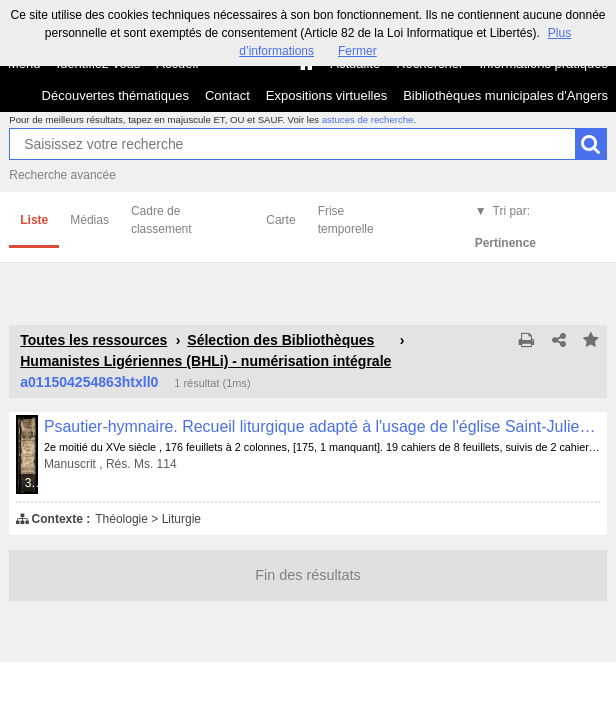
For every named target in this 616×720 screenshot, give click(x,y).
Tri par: (505, 227)
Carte (280, 220)
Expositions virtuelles (326, 95)
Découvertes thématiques (115, 95)
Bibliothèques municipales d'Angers (505, 95)
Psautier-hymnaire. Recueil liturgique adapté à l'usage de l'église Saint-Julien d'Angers (322, 426)
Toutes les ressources (93, 340)
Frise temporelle (346, 220)
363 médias (32, 483)
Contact (227, 95)
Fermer (357, 51)
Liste (34, 220)
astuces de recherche (368, 119)
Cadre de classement (161, 220)
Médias (89, 220)
